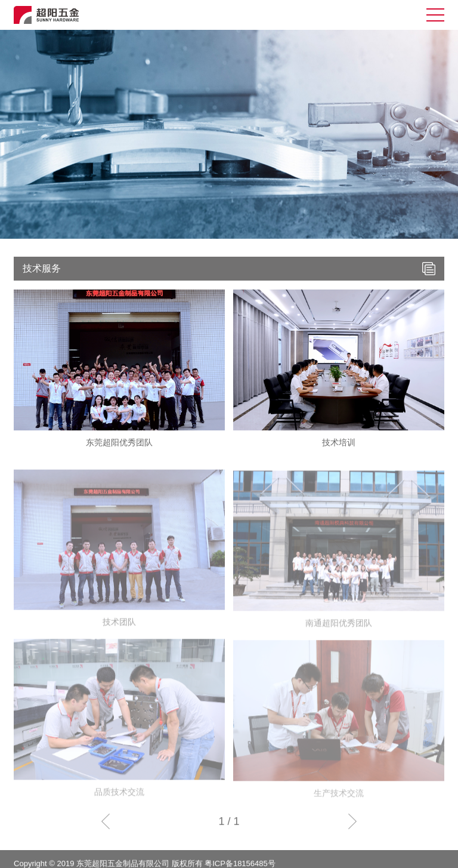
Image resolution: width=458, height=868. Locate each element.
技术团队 (119, 629)
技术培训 (339, 442)
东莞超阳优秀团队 (119, 442)
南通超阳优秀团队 (339, 630)
